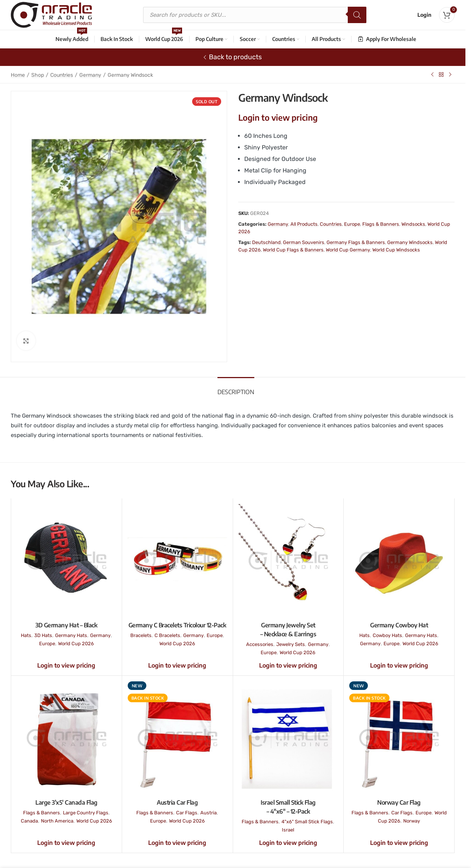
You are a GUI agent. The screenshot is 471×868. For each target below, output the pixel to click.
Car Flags (187, 813)
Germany (90, 75)
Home (18, 75)
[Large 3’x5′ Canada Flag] (66, 738)
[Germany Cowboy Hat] (399, 561)
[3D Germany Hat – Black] (66, 561)
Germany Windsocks (410, 242)
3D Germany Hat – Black (66, 625)
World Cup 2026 (76, 644)
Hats (26, 635)
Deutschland (266, 242)
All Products (304, 224)
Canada (29, 821)
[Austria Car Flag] (177, 738)
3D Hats (43, 635)
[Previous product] (432, 75)
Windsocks (413, 224)
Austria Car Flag (177, 802)
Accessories (260, 644)
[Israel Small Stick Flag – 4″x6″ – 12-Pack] (288, 738)
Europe (352, 224)
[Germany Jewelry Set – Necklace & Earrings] (288, 561)
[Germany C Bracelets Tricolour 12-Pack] (177, 561)
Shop (38, 75)
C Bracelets (167, 635)
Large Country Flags (86, 813)
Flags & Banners (381, 224)
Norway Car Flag (399, 802)
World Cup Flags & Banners (293, 250)
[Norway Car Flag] (399, 738)
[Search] (357, 15)
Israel (288, 830)
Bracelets (141, 635)
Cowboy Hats (387, 635)
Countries (62, 75)
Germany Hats (71, 635)
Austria (209, 813)
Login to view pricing (278, 117)
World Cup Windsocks (396, 250)
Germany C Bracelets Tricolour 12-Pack (177, 625)
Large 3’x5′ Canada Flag (66, 802)
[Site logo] (51, 15)
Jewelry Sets (291, 644)
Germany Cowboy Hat (399, 625)
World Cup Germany (348, 250)
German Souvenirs (304, 242)
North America (57, 821)
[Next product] (450, 75)
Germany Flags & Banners (356, 242)
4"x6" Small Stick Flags (307, 822)
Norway (412, 821)
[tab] (236, 388)
